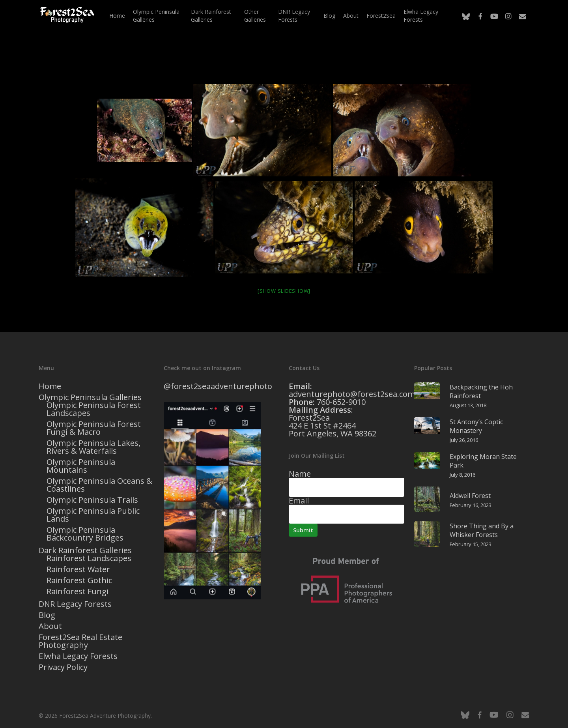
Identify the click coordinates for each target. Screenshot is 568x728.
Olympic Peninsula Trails (92, 500)
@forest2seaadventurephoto (218, 386)
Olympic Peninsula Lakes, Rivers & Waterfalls (93, 447)
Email (299, 501)
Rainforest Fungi (78, 591)
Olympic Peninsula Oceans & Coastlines (99, 485)
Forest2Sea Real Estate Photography (80, 641)
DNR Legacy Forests (75, 604)
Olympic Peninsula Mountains (81, 466)
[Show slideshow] (284, 291)
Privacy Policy (63, 667)
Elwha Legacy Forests (78, 656)
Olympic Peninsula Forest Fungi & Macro (94, 428)
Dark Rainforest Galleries (85, 550)
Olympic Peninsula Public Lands (93, 515)
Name (300, 474)
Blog (47, 615)
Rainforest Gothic (79, 580)
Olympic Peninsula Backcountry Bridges (85, 534)
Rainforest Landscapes (89, 558)
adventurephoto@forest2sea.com (352, 394)
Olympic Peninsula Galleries (90, 397)
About (50, 626)
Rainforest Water (78, 569)
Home (50, 386)
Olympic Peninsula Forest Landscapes (94, 409)
